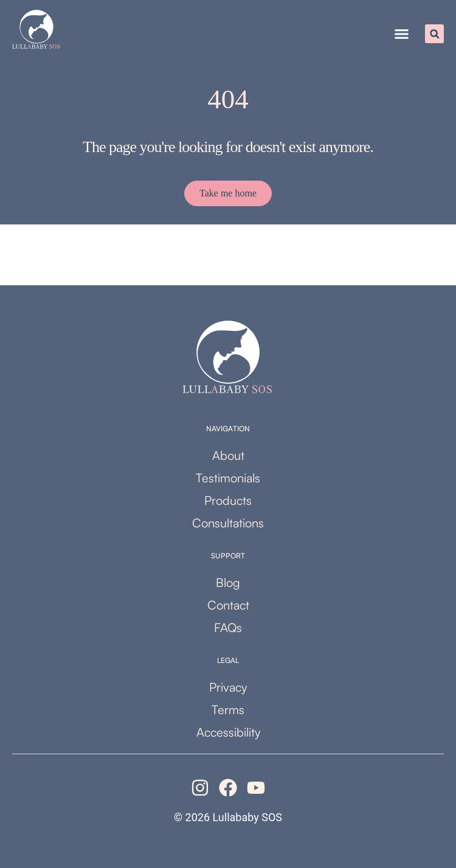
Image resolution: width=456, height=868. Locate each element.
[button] (402, 34)
